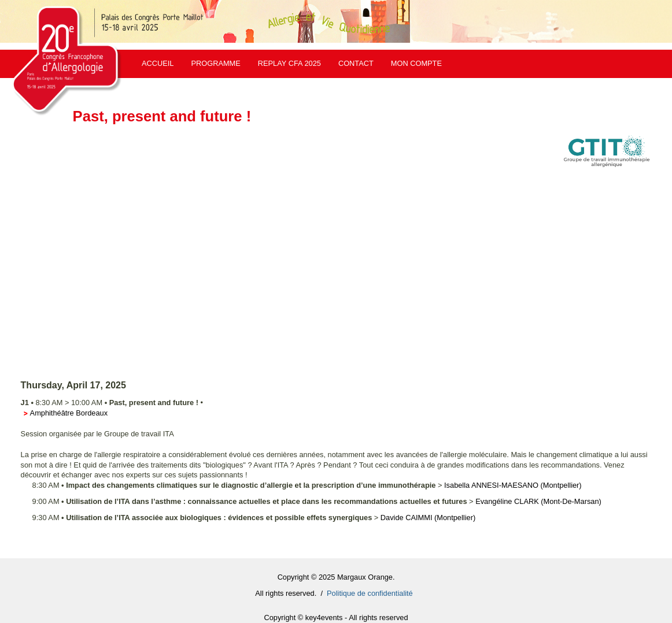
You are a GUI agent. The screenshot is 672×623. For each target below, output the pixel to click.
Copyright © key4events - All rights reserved (336, 618)
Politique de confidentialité (370, 593)
